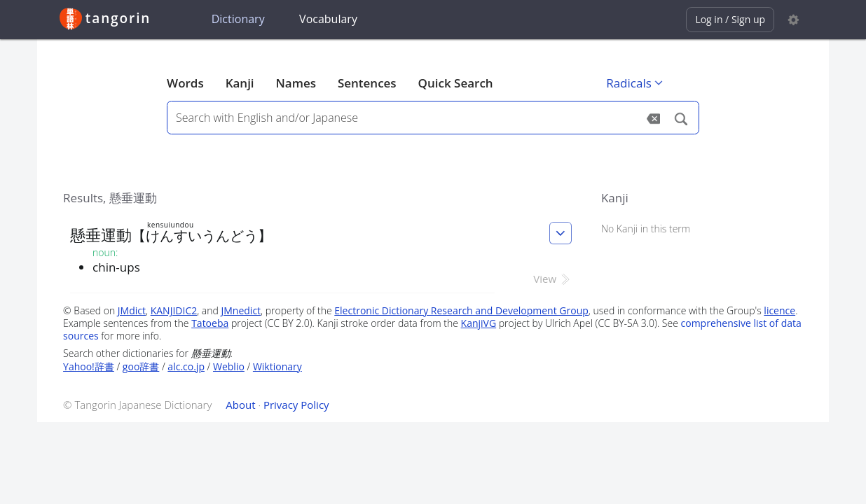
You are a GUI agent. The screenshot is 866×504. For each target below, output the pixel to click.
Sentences (367, 83)
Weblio (229, 366)
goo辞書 (141, 366)
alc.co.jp (186, 366)
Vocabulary (328, 19)
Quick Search (456, 83)
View (552, 279)
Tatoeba (210, 323)
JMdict (132, 310)
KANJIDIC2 (174, 310)
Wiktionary (277, 366)
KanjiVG (479, 323)
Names (296, 83)
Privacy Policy (296, 405)
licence (779, 310)
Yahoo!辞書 (89, 366)
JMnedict (241, 310)
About (240, 405)
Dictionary (238, 19)
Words (185, 83)
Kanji (240, 83)
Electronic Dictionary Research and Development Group (461, 310)
